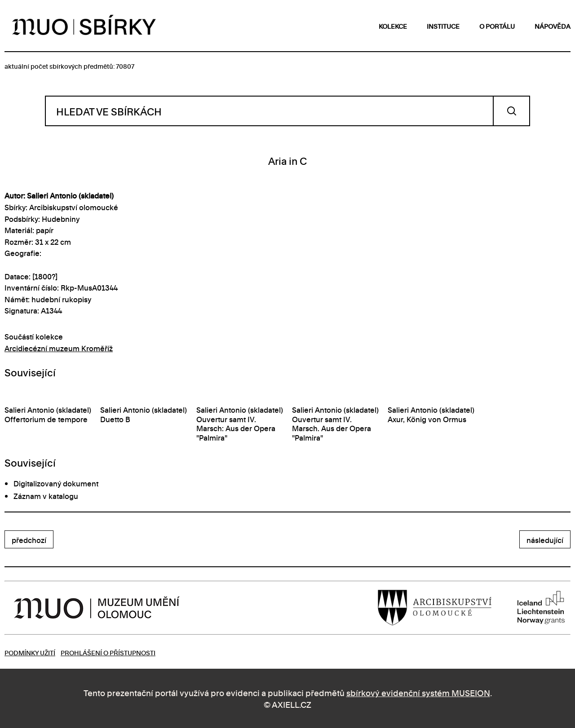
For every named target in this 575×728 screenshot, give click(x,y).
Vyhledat (511, 111)
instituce (443, 26)
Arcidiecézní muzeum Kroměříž (59, 348)
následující (545, 540)
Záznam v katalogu (46, 496)
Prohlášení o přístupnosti (108, 652)
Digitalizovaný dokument (56, 483)
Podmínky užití (30, 652)
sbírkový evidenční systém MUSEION (418, 692)
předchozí (29, 540)
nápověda (553, 26)
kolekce (393, 26)
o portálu (497, 26)
